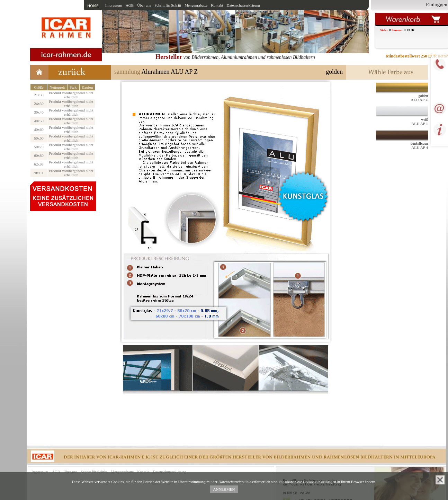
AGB (130, 5)
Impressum (114, 5)
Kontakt (217, 5)
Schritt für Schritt (168, 5)
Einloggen (437, 5)
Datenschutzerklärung (244, 5)
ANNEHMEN (224, 489)
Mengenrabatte (196, 5)
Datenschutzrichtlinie (235, 482)
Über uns (144, 5)
